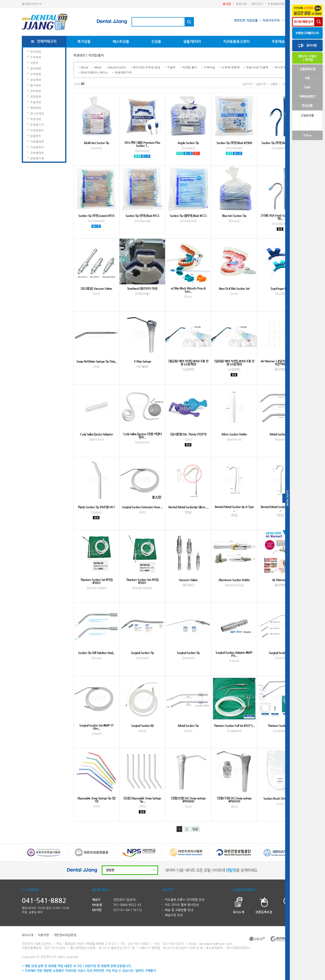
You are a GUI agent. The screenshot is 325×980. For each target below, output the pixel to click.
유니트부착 (282, 67)
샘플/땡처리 (192, 42)
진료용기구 (37, 124)
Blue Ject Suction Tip (234, 216)
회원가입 (241, 4)
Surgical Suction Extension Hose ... (142, 507)
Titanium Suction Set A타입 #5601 (142, 581)
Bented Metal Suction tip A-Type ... (234, 508)
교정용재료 (37, 153)
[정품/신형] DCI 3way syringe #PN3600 (188, 800)
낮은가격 (247, 84)
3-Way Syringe (142, 361)
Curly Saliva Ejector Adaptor (96, 434)
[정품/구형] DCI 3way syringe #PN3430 (234, 800)
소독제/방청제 (231, 67)
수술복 (171, 67)
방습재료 (36, 80)
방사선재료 (37, 113)
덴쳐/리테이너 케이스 (94, 72)
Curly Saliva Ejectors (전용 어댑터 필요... (142, 435)
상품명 (274, 84)
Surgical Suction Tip (142, 653)
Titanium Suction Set (280, 726)
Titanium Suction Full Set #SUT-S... (234, 726)
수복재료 (36, 57)
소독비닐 (209, 67)
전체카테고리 (47, 41)
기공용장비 (37, 147)
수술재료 (36, 102)
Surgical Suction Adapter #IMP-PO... (234, 654)
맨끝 (195, 829)
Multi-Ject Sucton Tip (96, 143)
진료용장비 (37, 130)
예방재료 (36, 108)
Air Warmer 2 (280, 580)
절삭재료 (36, 85)
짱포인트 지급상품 (246, 20)
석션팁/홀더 (190, 67)
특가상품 (84, 42)
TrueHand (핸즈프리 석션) (142, 288)
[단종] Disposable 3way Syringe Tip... (142, 800)
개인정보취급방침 (65, 935)
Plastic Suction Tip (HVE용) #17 (96, 507)
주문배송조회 (276, 4)
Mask (98, 67)
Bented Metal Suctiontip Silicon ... (188, 507)
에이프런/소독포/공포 (147, 67)
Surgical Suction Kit (142, 726)
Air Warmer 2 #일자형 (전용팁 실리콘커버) (280, 363)
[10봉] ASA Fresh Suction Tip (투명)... (280, 217)
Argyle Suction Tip (188, 143)
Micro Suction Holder (234, 434)
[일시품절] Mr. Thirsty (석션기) (188, 434)
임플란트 (36, 136)
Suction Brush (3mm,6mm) (280, 798)
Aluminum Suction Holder (234, 580)
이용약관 (43, 935)
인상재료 (36, 51)
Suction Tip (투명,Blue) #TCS (142, 216)
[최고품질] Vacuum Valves (96, 288)
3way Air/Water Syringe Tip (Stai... (96, 361)
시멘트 (34, 63)
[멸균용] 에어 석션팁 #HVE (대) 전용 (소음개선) (188, 363)
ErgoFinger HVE (280, 288)
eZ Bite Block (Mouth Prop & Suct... (188, 290)
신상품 (156, 42)
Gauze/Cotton (117, 67)
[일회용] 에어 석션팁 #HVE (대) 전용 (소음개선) (234, 363)
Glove (84, 67)
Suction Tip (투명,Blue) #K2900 (280, 143)
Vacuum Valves (188, 580)
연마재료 (36, 91)
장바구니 (257, 4)
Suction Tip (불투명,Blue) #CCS (188, 216)
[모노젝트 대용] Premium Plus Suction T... (142, 144)
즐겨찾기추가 (30, 4)
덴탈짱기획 (37, 158)
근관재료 (36, 74)
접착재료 (36, 68)
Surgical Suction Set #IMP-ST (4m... (96, 727)
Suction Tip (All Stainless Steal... (96, 653)
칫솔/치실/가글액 (257, 67)
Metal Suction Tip (280, 434)
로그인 (227, 4)
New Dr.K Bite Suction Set (234, 288)
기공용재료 (37, 141)
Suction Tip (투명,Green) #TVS (96, 216)
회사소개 (27, 935)
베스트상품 (121, 42)
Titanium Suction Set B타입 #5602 (96, 581)
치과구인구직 (271, 20)
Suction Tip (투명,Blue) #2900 (234, 143)
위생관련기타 (123, 72)
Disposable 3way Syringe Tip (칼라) (96, 800)
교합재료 (36, 96)
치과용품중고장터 (236, 42)
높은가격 (261, 84)
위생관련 (36, 119)
